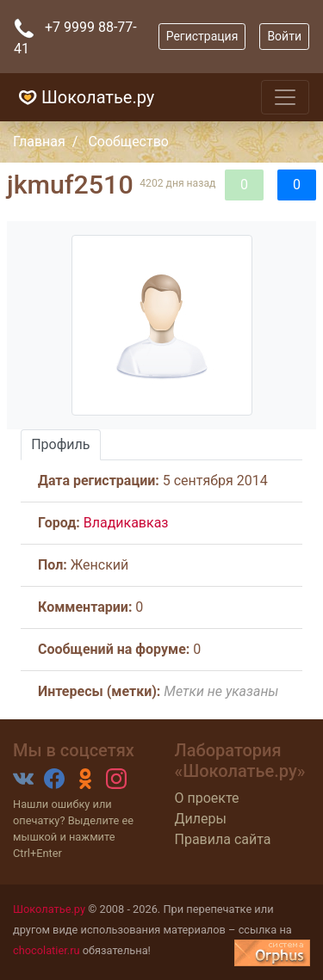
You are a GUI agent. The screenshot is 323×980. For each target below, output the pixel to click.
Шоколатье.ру (84, 97)
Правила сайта (223, 839)
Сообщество (128, 142)
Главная (39, 142)
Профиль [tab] (60, 444)
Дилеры (201, 819)
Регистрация (202, 36)
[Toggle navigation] (285, 97)
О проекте (207, 798)
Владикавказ (126, 523)
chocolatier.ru (47, 950)
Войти (284, 36)
